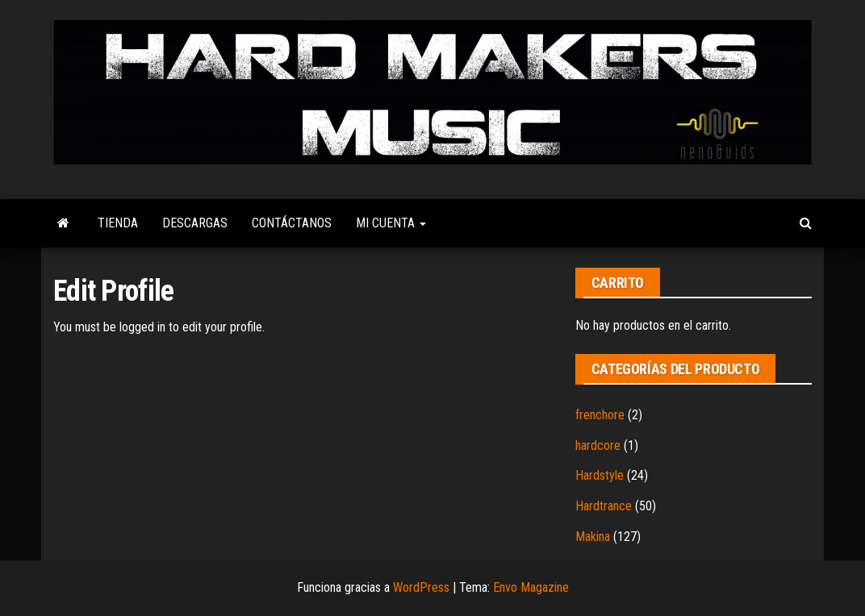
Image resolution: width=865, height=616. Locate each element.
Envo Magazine (531, 587)
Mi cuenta (391, 223)
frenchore (600, 415)
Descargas (195, 223)
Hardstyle (600, 475)
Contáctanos (292, 223)
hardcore (598, 445)
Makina (593, 537)
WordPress (421, 587)
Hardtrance (604, 506)
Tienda (118, 223)
